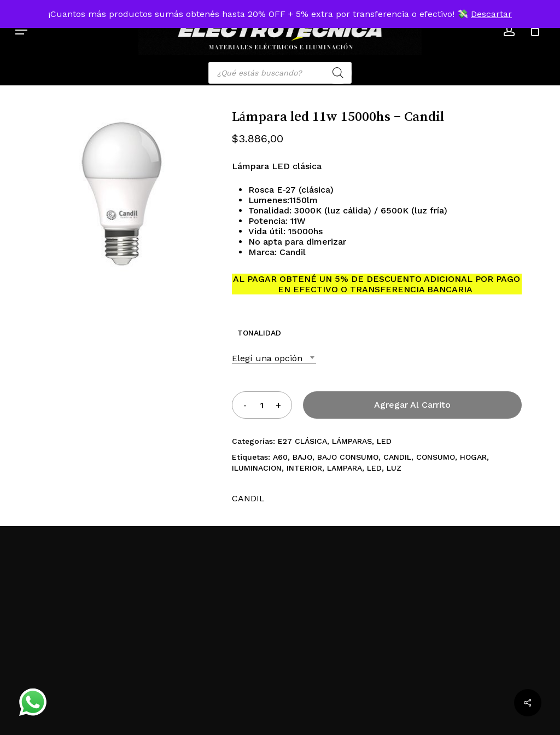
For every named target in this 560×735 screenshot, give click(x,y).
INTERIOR (304, 468)
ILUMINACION (257, 468)
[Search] (338, 73)
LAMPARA (345, 468)
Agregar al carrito (412, 405)
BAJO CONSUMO (348, 457)
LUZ (394, 468)
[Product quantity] (261, 405)
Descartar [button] (491, 14)
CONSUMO (436, 457)
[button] (21, 30)
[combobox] (274, 358)
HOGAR (473, 457)
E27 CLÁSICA (302, 441)
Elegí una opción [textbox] (267, 358)
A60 (280, 457)
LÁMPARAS (352, 441)
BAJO (302, 457)
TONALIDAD (259, 333)
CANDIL (397, 457)
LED (384, 441)
